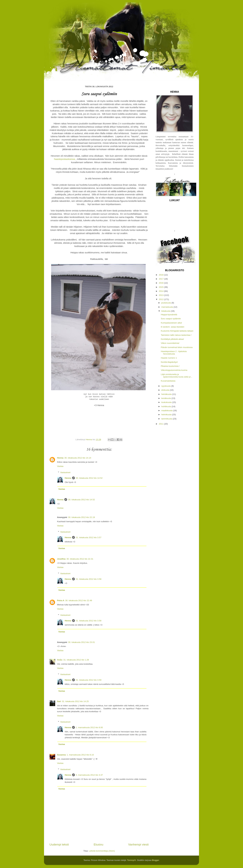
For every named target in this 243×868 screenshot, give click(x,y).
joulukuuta (166, 303)
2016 (161, 283)
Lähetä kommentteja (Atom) (102, 851)
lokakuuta (166, 311)
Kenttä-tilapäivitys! (169, 362)
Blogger (155, 860)
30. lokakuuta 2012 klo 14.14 (78, 458)
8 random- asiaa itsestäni (173, 327)
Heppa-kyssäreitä (169, 315)
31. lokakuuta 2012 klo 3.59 (89, 680)
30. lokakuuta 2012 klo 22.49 (79, 600)
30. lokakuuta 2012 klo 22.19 (81, 517)
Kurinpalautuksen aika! (171, 323)
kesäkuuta (166, 398)
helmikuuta (167, 415)
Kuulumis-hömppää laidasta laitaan (177, 331)
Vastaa (60, 466)
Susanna (61, 755)
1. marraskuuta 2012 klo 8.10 (80, 755)
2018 (161, 275)
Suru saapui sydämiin (171, 319)
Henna (60, 458)
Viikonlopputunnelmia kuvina (174, 370)
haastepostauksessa (65, 159)
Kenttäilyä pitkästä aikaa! (172, 339)
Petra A (61, 600)
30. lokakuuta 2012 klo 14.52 (89, 478)
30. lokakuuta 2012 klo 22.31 (80, 559)
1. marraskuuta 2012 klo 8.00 (89, 727)
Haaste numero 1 (169, 358)
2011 (161, 424)
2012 (161, 299)
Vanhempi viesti (138, 844)
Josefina (61, 559)
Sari (59, 701)
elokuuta (166, 390)
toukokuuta (167, 402)
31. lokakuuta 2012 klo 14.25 (75, 701)
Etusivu (99, 844)
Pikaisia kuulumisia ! (170, 366)
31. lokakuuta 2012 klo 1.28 (76, 660)
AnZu (60, 660)
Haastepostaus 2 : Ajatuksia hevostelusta (174, 353)
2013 (161, 295)
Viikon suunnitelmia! (170, 343)
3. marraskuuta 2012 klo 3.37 (89, 775)
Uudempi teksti (59, 844)
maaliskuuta (167, 410)
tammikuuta (167, 419)
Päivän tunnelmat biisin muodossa (177, 347)
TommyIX (131, 860)
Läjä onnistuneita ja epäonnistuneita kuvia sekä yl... (177, 376)
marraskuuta (167, 307)
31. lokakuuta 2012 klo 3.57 (89, 537)
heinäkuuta (167, 394)
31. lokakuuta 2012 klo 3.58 (89, 579)
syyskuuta (166, 386)
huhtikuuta (166, 406)
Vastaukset (65, 472)
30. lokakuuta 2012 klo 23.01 (81, 642)
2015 (161, 287)
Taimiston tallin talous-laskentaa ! (176, 335)
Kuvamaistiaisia (168, 381)
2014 (161, 291)
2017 (161, 279)
